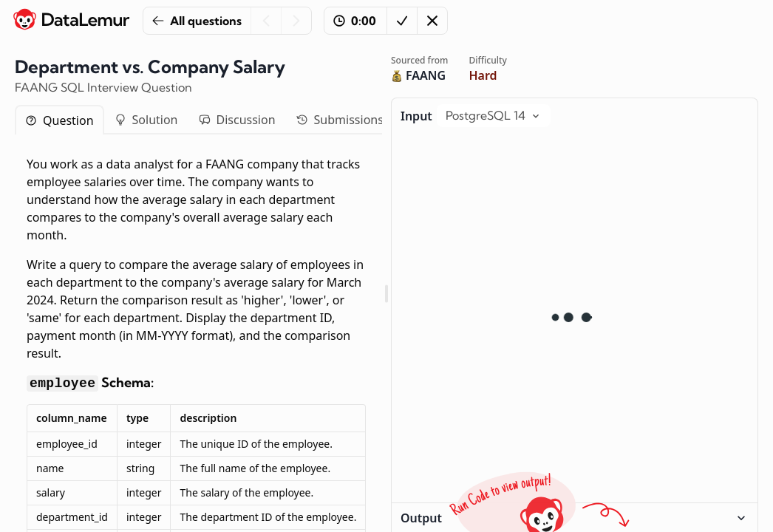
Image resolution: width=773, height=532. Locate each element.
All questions (197, 21)
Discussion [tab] (237, 120)
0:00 (355, 21)
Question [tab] (59, 120)
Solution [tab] (146, 120)
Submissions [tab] (340, 120)
